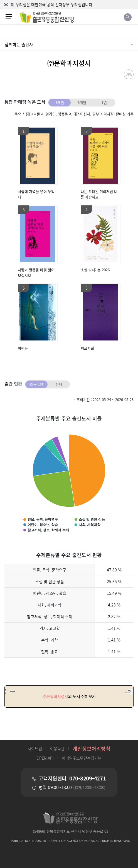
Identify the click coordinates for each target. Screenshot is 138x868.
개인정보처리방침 (92, 748)
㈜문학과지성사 (69, 63)
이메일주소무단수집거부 (82, 758)
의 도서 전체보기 (69, 696)
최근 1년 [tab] (37, 384)
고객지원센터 (72, 778)
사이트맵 (35, 748)
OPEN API (45, 758)
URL (129, 74)
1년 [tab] (104, 102)
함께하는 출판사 (19, 44)
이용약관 (57, 748)
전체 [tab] (59, 384)
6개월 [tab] (82, 102)
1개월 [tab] (60, 102)
